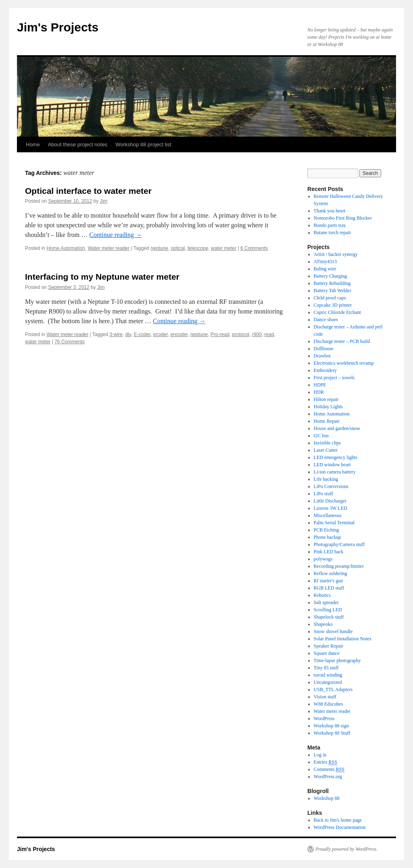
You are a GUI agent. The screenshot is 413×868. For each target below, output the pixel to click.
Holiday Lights (328, 407)
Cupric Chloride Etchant (337, 312)
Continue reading (116, 235)
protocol (241, 334)
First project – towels (334, 378)
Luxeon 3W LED (331, 508)
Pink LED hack (329, 552)
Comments (329, 769)
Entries (325, 762)
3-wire (116, 334)
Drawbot (322, 356)
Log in (320, 755)
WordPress (324, 718)
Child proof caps (330, 298)
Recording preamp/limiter (339, 566)
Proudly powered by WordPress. (346, 849)
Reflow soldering (331, 573)
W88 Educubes (329, 704)
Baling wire (325, 269)
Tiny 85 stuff (326, 668)
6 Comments (254, 248)
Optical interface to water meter (88, 191)
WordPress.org (328, 777)
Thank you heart (330, 211)
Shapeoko (323, 624)
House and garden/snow (337, 428)
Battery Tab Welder (333, 291)
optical (178, 248)
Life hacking (326, 479)
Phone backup (327, 537)
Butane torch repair (333, 233)
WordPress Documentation (340, 827)
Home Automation (66, 248)
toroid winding (328, 675)
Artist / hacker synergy (336, 254)
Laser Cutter (326, 450)
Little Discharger (330, 501)
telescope (198, 248)
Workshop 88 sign (331, 726)
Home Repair (327, 421)
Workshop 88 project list (143, 144)
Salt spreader (326, 602)
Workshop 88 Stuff (332, 733)
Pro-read (220, 334)
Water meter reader (108, 248)
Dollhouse (324, 349)
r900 (257, 334)
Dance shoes (326, 320)
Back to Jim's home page (338, 820)
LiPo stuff (323, 494)
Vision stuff (325, 697)
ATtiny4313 (325, 262)
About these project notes (78, 144)
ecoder (161, 334)
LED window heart (332, 465)
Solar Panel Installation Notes (343, 639)
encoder (179, 334)
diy (128, 334)
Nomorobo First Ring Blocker (343, 218)
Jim (104, 201)
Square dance (327, 653)
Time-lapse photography (337, 660)
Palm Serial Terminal (334, 523)
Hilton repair (326, 399)
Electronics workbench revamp (344, 363)
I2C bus (321, 436)
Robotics (322, 595)
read (269, 334)
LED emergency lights (336, 457)
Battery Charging (331, 276)
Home (33, 144)
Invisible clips (327, 443)
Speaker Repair (329, 646)
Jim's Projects (58, 27)
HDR (319, 392)
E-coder (142, 334)
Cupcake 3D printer (333, 305)
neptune (159, 248)
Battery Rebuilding (332, 283)
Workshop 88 (327, 798)
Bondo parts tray (330, 225)
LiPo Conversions (331, 486)
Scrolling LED (328, 610)
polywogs (323, 559)
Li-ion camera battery (335, 472)
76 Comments (70, 342)
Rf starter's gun (329, 581)
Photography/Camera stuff (339, 544)
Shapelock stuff (329, 617)
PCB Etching (326, 530)
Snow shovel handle (333, 631)
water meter (224, 248)
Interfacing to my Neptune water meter (102, 277)
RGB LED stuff (329, 588)
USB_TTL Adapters (333, 689)
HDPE (320, 385)
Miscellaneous (328, 515)
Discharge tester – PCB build (342, 341)
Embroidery (325, 370)
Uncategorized (328, 682)
